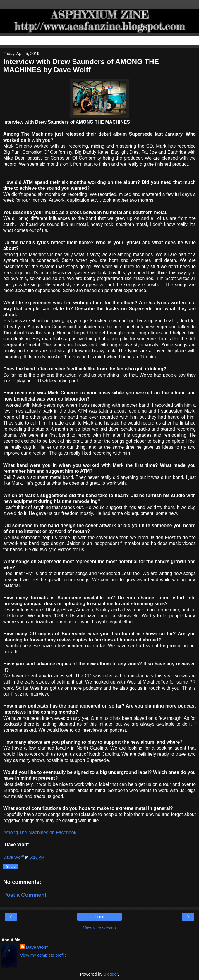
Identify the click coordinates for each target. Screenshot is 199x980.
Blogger (111, 974)
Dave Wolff (37, 947)
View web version (99, 928)
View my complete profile (44, 955)
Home (99, 917)
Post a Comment (25, 895)
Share (11, 867)
